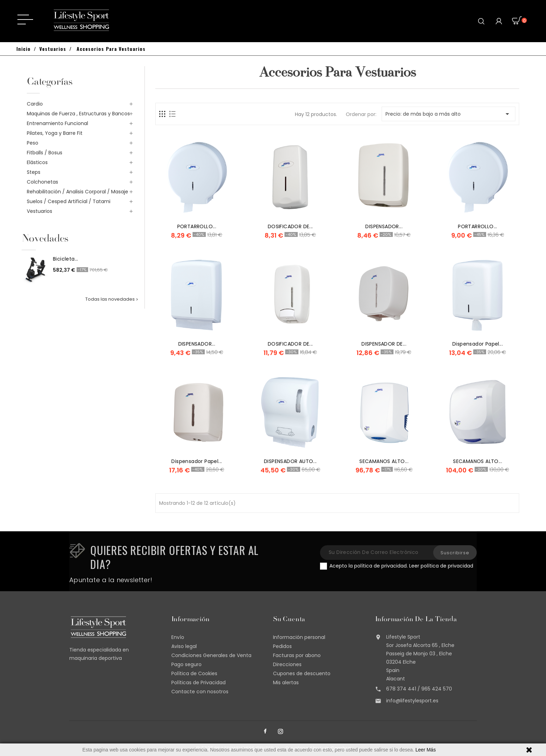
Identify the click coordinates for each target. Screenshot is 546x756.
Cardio (35, 104)
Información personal (299, 637)
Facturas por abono (297, 655)
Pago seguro (186, 664)
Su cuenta (289, 620)
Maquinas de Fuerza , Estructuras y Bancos (78, 114)
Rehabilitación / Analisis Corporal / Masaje (77, 192)
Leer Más (426, 750)
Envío (178, 637)
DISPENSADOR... (384, 226)
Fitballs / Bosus (45, 153)
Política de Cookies (194, 673)
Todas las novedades (112, 299)
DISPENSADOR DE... (384, 344)
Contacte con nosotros (200, 692)
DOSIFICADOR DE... (290, 226)
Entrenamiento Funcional (57, 123)
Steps (34, 172)
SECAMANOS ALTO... (384, 461)
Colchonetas (42, 182)
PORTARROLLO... (197, 226)
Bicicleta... (66, 259)
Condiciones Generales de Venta (211, 655)
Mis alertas (286, 682)
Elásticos (37, 162)
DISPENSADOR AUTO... (290, 461)
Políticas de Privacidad (198, 682)
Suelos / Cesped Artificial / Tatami (69, 201)
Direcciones (287, 664)
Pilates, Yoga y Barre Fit (55, 133)
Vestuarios (40, 211)
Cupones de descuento (302, 673)
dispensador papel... (478, 344)
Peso (33, 143)
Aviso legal (184, 646)
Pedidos (282, 646)
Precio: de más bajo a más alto (448, 114)
